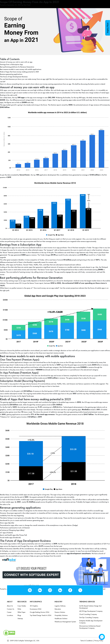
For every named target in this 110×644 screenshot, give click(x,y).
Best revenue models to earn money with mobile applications (21, 69)
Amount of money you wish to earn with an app (16, 62)
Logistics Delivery (60, 606)
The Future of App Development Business (14, 77)
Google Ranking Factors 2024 (40, 612)
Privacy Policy (99, 641)
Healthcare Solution (61, 618)
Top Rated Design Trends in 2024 (41, 615)
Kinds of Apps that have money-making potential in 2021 (20, 72)
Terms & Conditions (87, 641)
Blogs (19, 615)
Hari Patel (27, 5)
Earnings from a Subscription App (11, 64)
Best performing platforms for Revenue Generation (17, 67)
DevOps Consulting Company (89, 617)
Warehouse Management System (65, 622)
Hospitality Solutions (61, 615)
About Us (10, 606)
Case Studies (22, 606)
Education (58, 609)
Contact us (11, 609)
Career (9, 612)
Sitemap (20, 618)
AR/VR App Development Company (91, 611)
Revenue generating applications (11, 74)
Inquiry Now (108, 28)
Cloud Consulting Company (88, 614)
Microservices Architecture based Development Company (90, 627)
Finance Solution (60, 612)
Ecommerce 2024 (36, 609)
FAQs (19, 609)
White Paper (21, 612)
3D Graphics (34, 606)
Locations (10, 615)
